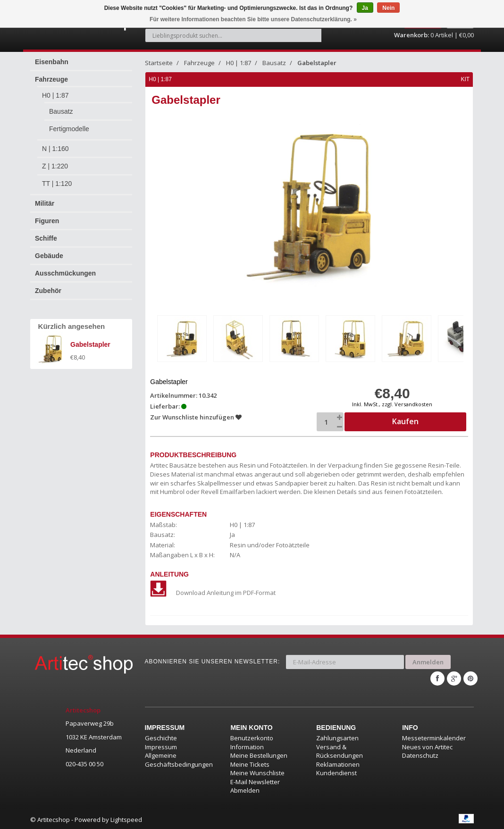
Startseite (159, 63)
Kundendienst (336, 772)
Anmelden (428, 661)
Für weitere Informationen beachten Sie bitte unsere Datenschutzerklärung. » (253, 19)
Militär (45, 203)
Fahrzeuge (51, 79)
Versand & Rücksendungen (340, 750)
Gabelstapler (317, 63)
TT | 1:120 (57, 184)
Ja (365, 8)
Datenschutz (420, 754)
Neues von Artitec (427, 745)
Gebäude (49, 256)
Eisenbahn (52, 62)
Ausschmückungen (65, 273)
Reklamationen (338, 763)
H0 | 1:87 (55, 95)
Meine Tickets (250, 763)
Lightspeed (126, 819)
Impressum (161, 745)
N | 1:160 (55, 149)
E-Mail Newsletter (255, 781)
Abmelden (245, 789)
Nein (388, 8)
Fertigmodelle (69, 129)
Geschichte (161, 737)
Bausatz (61, 111)
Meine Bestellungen (259, 754)
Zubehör (48, 291)
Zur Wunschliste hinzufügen (196, 417)
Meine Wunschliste (257, 772)
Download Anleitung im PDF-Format (213, 593)
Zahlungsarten (337, 737)
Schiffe (46, 238)
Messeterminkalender (434, 737)
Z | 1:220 (55, 166)
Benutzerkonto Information (252, 741)
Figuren (47, 221)
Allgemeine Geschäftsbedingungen (179, 759)
